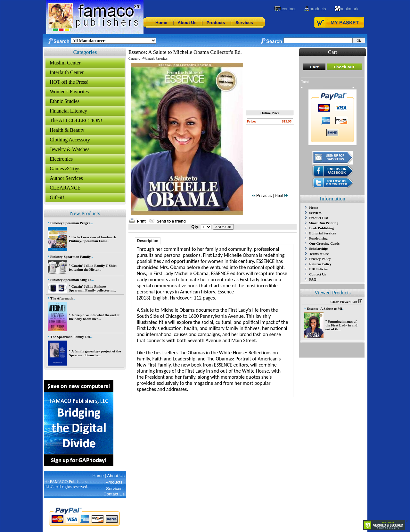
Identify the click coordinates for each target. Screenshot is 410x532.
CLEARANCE (65, 188)
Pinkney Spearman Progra (70, 223)
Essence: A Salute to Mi (324, 308)
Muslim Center (65, 63)
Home (161, 23)
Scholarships (319, 249)
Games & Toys (65, 169)
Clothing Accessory (70, 140)
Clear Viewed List (346, 302)
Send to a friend (171, 221)
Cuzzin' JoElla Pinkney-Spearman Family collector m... (92, 288)
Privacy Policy (320, 259)
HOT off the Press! (69, 82)
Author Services (66, 178)
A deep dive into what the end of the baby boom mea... (94, 317)
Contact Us (317, 274)
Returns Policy (320, 264)
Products (216, 23)
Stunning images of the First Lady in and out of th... (341, 325)
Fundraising (318, 238)
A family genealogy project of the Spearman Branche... (95, 353)
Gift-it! (57, 197)
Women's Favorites (69, 92)
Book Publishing (321, 228)
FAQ (313, 279)
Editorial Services (322, 233)
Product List (319, 218)
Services (244, 23)
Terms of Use (319, 254)
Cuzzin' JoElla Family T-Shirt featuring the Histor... (93, 267)
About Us (187, 23)
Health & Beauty (67, 130)
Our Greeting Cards (324, 243)
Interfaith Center (67, 72)
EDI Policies (318, 269)
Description (148, 241)
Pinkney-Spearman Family (70, 257)
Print (141, 221)
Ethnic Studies (65, 101)
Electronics (61, 159)
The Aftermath (61, 298)
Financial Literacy (68, 111)
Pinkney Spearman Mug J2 (71, 280)
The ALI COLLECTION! (76, 120)
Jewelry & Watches (70, 149)
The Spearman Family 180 (70, 337)
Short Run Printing (324, 223)
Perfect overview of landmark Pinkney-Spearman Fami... (92, 239)
